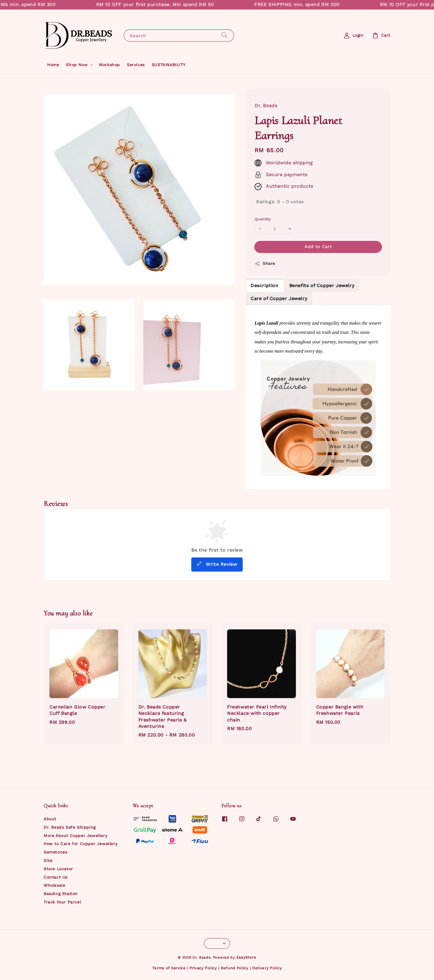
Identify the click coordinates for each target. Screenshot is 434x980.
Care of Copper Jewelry (279, 299)
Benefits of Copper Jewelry (322, 286)
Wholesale (54, 885)
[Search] (225, 35)
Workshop (109, 65)
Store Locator (58, 869)
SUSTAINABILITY (168, 65)
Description (265, 286)
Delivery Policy (267, 968)
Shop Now (77, 65)
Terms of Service (169, 968)
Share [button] (265, 264)
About (50, 819)
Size (48, 860)
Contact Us (56, 877)
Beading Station (61, 894)
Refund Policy (235, 968)
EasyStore (246, 957)
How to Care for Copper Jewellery (80, 844)
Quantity (263, 219)
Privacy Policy (203, 968)
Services (136, 65)
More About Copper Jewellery (75, 836)
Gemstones (55, 852)
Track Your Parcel (62, 902)
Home (53, 65)
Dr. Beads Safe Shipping (70, 827)
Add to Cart (318, 247)
